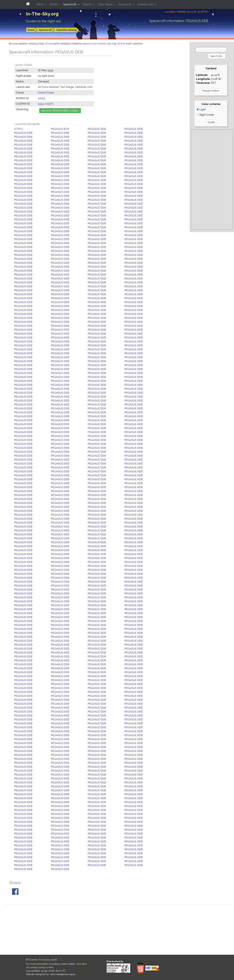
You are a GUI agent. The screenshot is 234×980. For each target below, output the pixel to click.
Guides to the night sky (44, 21)
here (51, 967)
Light (201, 109)
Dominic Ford (37, 960)
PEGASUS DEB (97, 129)
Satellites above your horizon (89, 44)
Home (31, 30)
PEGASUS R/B (60, 129)
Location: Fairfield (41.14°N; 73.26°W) (186, 12)
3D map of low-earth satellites (125, 44)
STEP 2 (19, 129)
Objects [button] (88, 4)
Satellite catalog (67, 30)
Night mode (205, 115)
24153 (42, 98)
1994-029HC (46, 104)
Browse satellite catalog (23, 44)
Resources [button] (125, 4)
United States (46, 93)
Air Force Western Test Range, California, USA (65, 87)
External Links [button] (146, 4)
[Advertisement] (212, 179)
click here (81, 964)
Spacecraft (46, 30)
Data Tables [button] (106, 4)
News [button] (40, 4)
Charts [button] (54, 4)
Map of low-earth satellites (55, 44)
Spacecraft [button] (70, 4)
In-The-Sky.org (42, 14)
